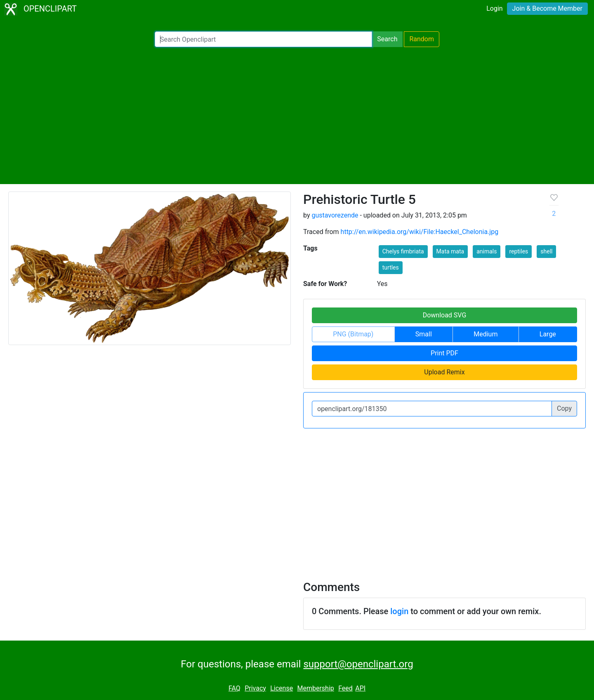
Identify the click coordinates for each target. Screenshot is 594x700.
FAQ (235, 688)
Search (387, 39)
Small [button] (424, 334)
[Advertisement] (297, 116)
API (360, 688)
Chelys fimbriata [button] (403, 251)
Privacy (255, 688)
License (282, 688)
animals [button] (487, 251)
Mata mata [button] (450, 251)
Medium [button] (486, 334)
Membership (315, 688)
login (399, 611)
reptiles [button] (519, 251)
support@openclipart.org (358, 664)
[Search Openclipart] (263, 39)
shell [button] (546, 251)
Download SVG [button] (445, 315)
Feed (345, 688)
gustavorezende (335, 215)
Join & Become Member (547, 8)
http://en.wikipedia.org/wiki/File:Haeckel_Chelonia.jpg (420, 232)
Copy (564, 408)
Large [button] (548, 334)
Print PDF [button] (444, 353)
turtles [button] (391, 267)
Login (494, 8)
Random (422, 39)
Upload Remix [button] (444, 372)
